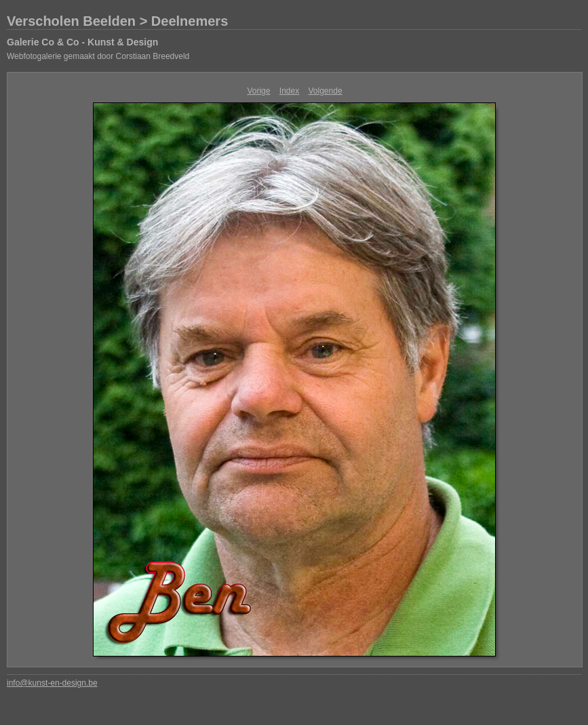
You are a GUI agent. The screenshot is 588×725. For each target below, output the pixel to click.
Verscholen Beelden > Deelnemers (117, 21)
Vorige (258, 91)
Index (289, 91)
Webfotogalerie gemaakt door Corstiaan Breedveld (98, 56)
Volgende (326, 91)
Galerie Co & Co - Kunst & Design (82, 42)
